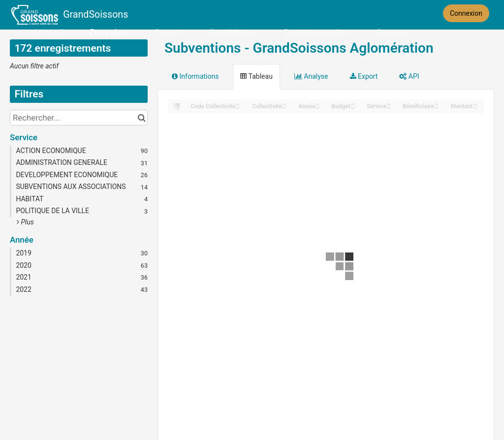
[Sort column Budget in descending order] (353, 107)
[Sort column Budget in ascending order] (353, 104)
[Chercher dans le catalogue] (142, 118)
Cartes (168, 33)
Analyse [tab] (311, 76)
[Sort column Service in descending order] (389, 107)
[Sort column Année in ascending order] (317, 104)
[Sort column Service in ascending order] (389, 104)
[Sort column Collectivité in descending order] (284, 107)
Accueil (48, 33)
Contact (392, 33)
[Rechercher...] (79, 118)
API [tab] (409, 76)
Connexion (466, 13)
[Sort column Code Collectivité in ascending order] (238, 104)
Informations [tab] (195, 76)
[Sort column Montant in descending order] (475, 107)
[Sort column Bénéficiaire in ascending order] (437, 104)
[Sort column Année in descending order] (317, 107)
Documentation (316, 33)
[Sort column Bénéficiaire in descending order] (437, 107)
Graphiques (233, 33)
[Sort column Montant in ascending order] (475, 104)
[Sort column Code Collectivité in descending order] (238, 107)
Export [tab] (364, 76)
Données (109, 33)
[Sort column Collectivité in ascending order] (284, 104)
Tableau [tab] (256, 76)
